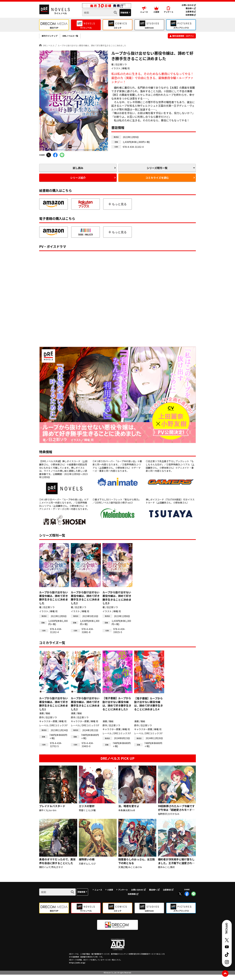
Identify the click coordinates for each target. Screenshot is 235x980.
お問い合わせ (189, 5)
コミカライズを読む (157, 182)
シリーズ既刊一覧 (157, 171)
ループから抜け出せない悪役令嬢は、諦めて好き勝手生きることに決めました (107, 47)
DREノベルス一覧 (78, 37)
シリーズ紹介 (78, 182)
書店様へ (191, 8)
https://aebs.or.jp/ (77, 968)
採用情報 (191, 15)
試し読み (78, 171)
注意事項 (191, 11)
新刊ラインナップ (52, 37)
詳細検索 (124, 12)
